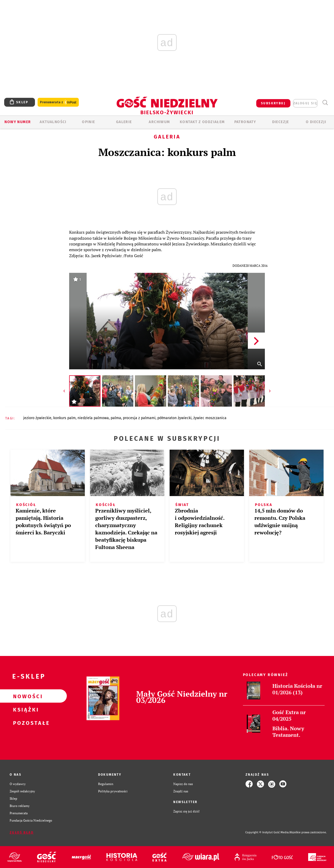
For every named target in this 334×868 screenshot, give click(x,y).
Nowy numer (18, 122)
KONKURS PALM (64, 418)
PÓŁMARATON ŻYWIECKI (174, 418)
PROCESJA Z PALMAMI (139, 418)
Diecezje (281, 122)
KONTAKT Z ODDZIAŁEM (202, 122)
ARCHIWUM (159, 122)
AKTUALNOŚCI (53, 122)
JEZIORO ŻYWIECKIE (37, 418)
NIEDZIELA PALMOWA (93, 418)
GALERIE (124, 122)
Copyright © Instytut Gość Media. (267, 832)
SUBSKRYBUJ (273, 103)
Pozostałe (25, 723)
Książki (25, 709)
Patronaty (245, 122)
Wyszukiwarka (325, 103)
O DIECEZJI (316, 122)
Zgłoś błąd (22, 833)
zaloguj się (305, 103)
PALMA (116, 418)
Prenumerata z (58, 102)
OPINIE (88, 122)
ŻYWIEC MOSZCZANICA (210, 418)
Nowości (25, 696)
